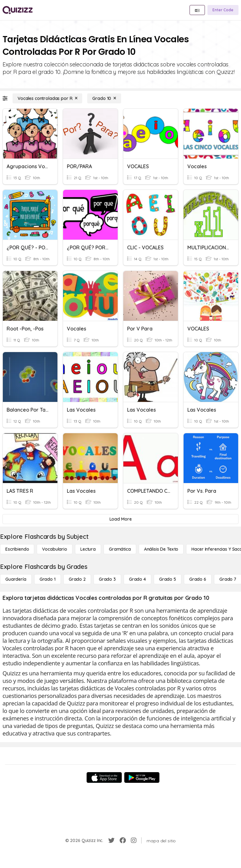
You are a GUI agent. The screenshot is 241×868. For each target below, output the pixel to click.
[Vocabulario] (54, 549)
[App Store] (104, 777)
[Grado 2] (77, 579)
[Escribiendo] (17, 549)
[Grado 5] (168, 579)
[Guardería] (16, 579)
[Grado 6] (198, 579)
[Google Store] (142, 777)
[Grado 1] (48, 579)
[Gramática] (120, 549)
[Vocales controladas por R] (47, 98)
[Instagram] (134, 840)
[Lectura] (88, 549)
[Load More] (120, 519)
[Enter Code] (223, 10)
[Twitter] (111, 840)
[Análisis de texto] (161, 549)
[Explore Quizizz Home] (18, 10)
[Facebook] (123, 840)
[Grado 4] (137, 579)
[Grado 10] (104, 98)
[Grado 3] (107, 579)
